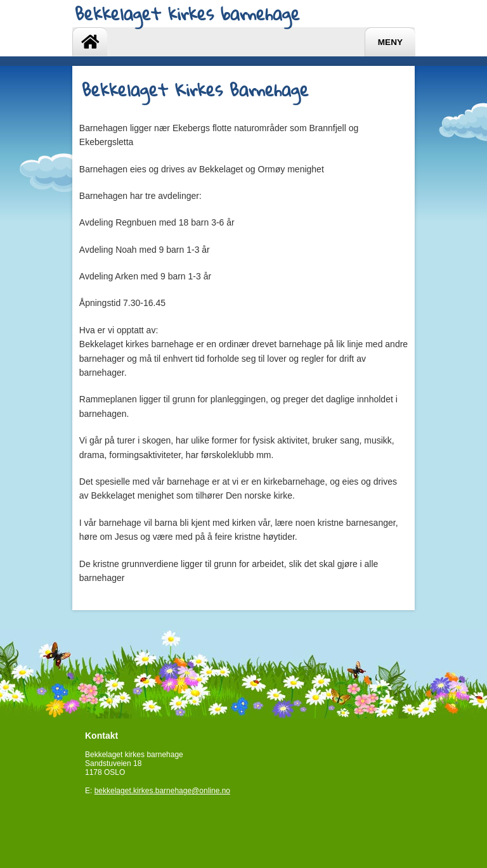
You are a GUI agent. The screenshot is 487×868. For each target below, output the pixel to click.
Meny (390, 42)
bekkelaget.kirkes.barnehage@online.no (162, 791)
